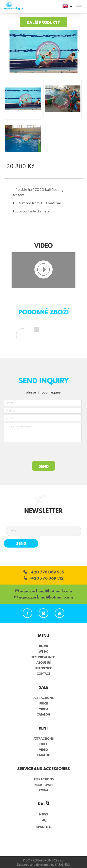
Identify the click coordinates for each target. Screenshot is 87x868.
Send (21, 543)
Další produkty (43, 22)
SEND (44, 466)
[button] (78, 52)
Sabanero (63, 865)
